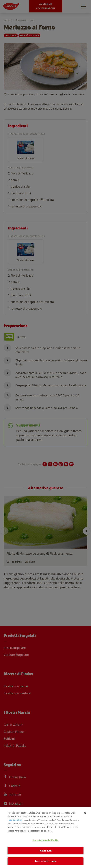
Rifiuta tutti (46, 851)
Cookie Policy (15, 820)
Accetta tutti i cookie (46, 861)
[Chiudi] (85, 813)
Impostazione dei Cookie (45, 840)
